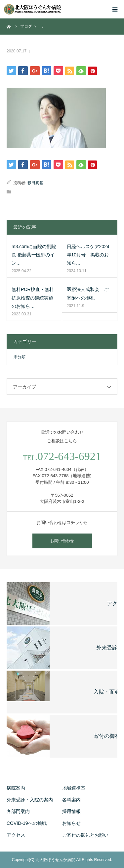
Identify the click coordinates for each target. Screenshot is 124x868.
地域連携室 (74, 788)
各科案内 (71, 800)
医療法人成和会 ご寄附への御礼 (88, 293)
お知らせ (71, 823)
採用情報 (71, 811)
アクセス (16, 835)
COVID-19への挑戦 (27, 823)
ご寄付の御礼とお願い (85, 835)
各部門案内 (18, 811)
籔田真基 (35, 183)
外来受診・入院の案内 (30, 800)
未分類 (20, 357)
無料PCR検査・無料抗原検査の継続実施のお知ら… (33, 298)
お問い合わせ (62, 541)
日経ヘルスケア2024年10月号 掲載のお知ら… (88, 255)
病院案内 (16, 788)
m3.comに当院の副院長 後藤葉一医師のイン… (34, 255)
